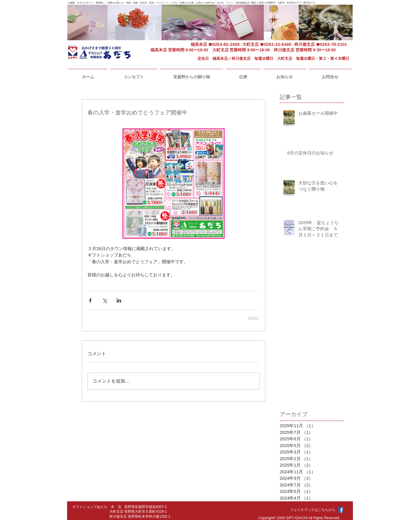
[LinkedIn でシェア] (119, 300)
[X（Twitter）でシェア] (105, 300)
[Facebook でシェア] (90, 300)
